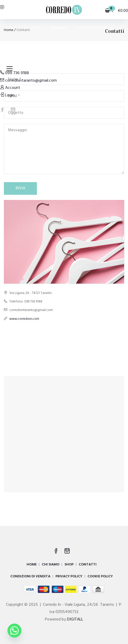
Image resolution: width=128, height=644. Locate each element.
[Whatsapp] (14, 631)
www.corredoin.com (24, 319)
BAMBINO (61, 28)
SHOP (69, 565)
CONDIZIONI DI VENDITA (30, 576)
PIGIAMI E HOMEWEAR (96, 28)
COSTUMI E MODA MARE (23, 56)
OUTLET (10, 28)
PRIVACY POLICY (69, 576)
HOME (32, 565)
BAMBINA (34, 28)
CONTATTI (88, 565)
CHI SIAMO (51, 565)
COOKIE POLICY (100, 576)
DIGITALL (75, 619)
